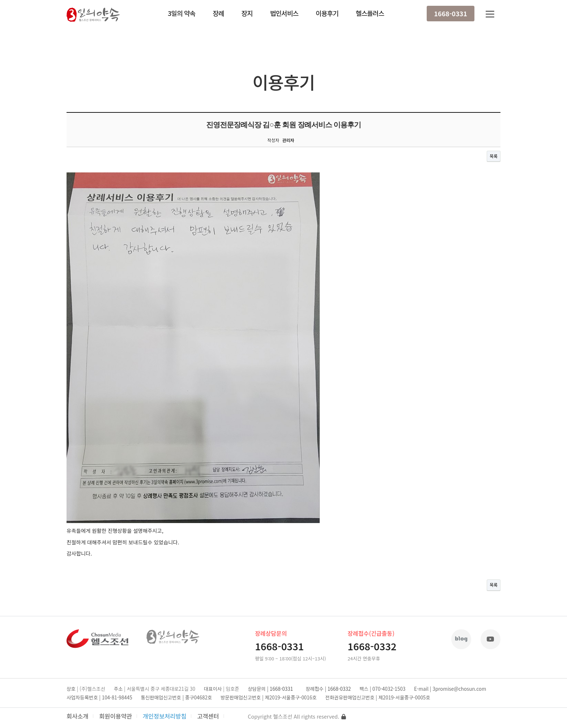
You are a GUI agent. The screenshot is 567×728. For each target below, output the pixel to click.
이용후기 (327, 13)
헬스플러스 (370, 13)
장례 (218, 13)
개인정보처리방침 (165, 716)
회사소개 (78, 716)
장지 (247, 13)
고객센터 (208, 716)
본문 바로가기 (0, 0)
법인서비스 (284, 13)
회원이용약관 (116, 716)
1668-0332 (372, 646)
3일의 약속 (182, 13)
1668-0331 (451, 13)
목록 (494, 156)
